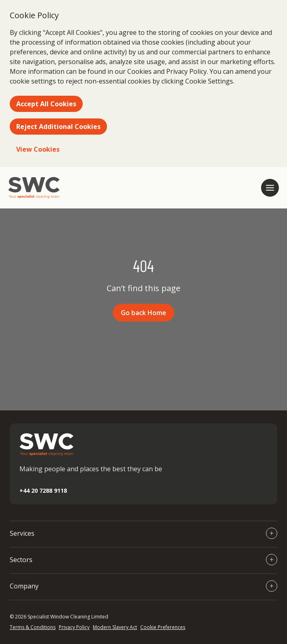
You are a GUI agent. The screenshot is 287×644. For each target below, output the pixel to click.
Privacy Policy (74, 627)
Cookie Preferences (163, 627)
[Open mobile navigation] (270, 188)
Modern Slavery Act (115, 627)
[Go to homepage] (34, 188)
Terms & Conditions (33, 627)
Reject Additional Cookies (58, 127)
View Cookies (38, 149)
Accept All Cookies (46, 104)
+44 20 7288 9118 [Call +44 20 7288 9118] (43, 491)
